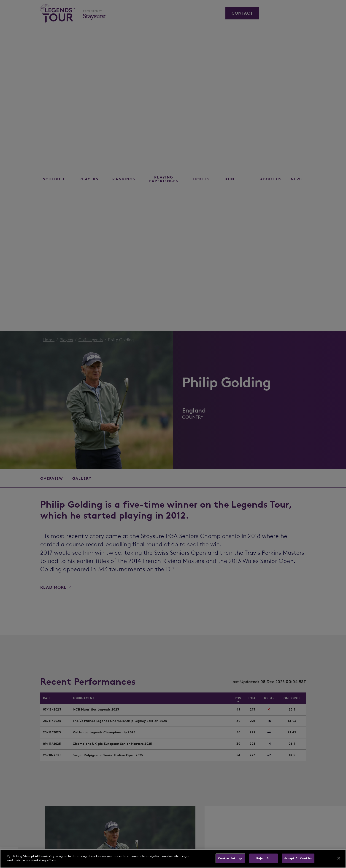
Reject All (263, 858)
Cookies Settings (230, 858)
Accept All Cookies (298, 858)
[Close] (339, 858)
